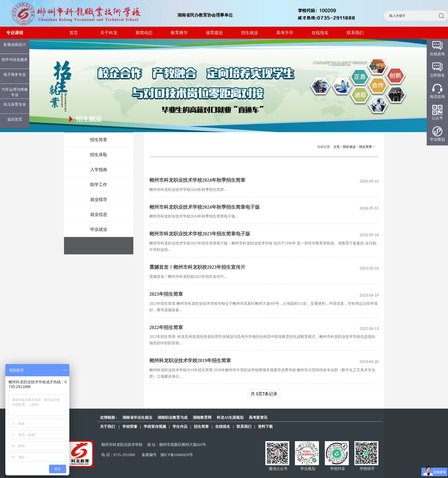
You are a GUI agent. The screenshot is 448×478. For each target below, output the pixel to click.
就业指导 (99, 200)
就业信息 (99, 214)
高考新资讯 (258, 418)
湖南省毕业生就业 (137, 418)
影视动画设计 (15, 45)
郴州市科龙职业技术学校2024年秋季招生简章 (197, 180)
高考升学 (285, 33)
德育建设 (214, 33)
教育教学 (179, 33)
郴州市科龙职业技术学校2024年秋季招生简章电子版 (205, 207)
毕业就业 (99, 229)
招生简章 (99, 140)
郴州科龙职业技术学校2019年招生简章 (190, 361)
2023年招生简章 (166, 294)
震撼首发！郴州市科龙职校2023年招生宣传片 (197, 267)
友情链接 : (109, 418)
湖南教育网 (202, 418)
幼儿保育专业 (15, 104)
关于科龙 (109, 33)
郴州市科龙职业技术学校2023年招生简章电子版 (200, 234)
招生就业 (250, 33)
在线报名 (320, 33)
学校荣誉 (130, 427)
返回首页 (15, 119)
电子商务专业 (15, 75)
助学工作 (99, 185)
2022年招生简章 (166, 327)
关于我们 (107, 427)
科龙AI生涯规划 (230, 418)
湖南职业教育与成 (173, 418)
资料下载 (265, 427)
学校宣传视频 (155, 427)
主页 (337, 147)
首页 (74, 33)
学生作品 (180, 427)
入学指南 (99, 170)
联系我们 (355, 33)
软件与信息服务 (15, 60)
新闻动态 (144, 33)
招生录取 (99, 155)
